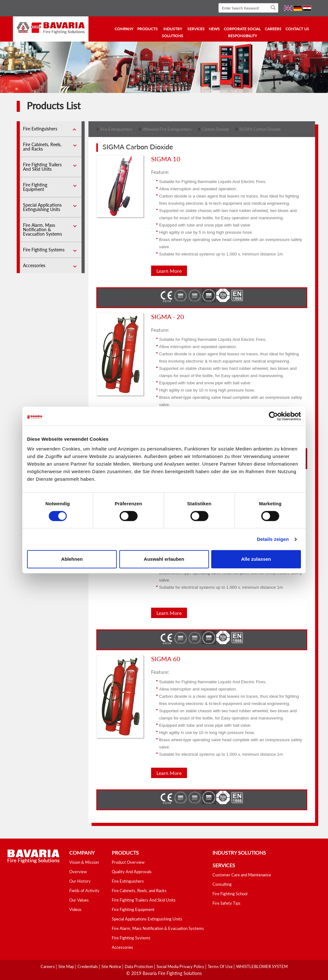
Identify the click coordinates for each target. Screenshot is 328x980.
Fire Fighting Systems (44, 250)
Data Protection (139, 966)
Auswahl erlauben (164, 559)
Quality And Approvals (132, 872)
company (124, 29)
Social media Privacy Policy (181, 966)
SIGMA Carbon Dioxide (260, 129)
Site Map (67, 966)
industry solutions (172, 32)
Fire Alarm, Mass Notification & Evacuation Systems (42, 229)
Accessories (34, 265)
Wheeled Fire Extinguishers (167, 129)
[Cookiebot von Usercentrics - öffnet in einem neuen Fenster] (273, 416)
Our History (80, 881)
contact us (297, 29)
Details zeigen (273, 539)
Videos (75, 909)
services (196, 29)
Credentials (88, 966)
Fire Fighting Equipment (35, 187)
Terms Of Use (221, 966)
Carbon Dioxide (215, 129)
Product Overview (128, 862)
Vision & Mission (84, 862)
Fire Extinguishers (40, 129)
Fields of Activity (84, 891)
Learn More (169, 271)
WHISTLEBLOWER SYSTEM (262, 966)
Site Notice (112, 966)
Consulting (222, 884)
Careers (273, 29)
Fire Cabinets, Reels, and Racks (42, 147)
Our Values (79, 900)
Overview (78, 872)
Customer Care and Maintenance (242, 875)
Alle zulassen (256, 559)
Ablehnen (72, 559)
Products (147, 29)
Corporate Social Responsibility (242, 32)
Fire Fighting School (230, 894)
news (214, 29)
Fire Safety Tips (226, 903)
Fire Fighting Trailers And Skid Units (42, 167)
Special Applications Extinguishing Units (42, 207)
